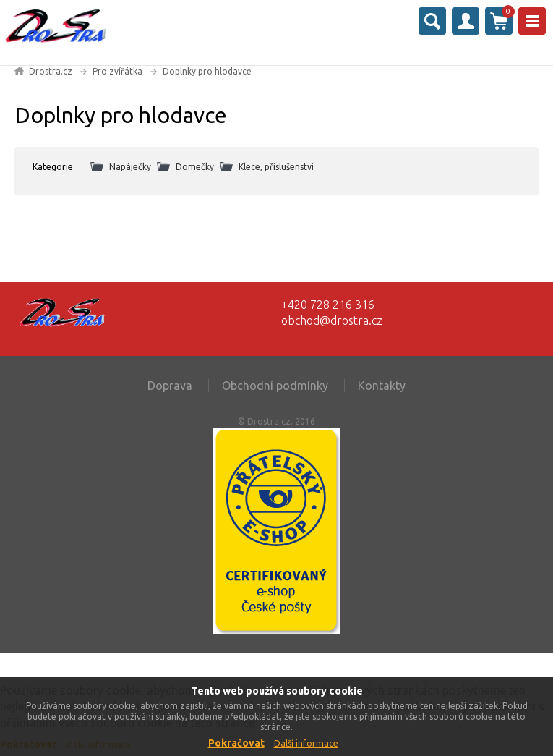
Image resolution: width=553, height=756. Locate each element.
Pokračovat (236, 743)
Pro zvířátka (117, 71)
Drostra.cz (51, 71)
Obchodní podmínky (275, 386)
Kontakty (382, 386)
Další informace (306, 743)
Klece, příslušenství (276, 167)
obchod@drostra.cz (332, 320)
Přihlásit (466, 21)
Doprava (170, 386)
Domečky (195, 167)
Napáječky (130, 167)
